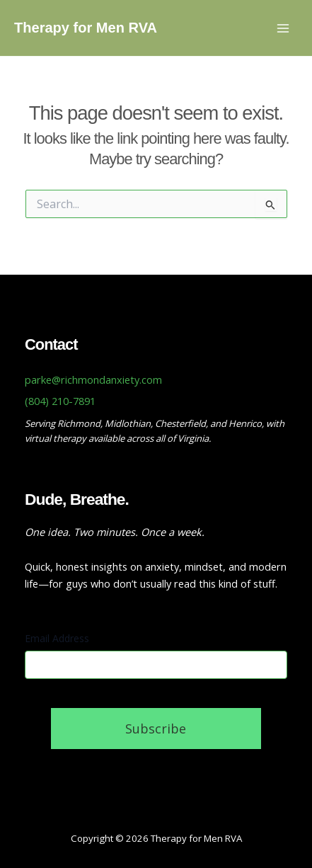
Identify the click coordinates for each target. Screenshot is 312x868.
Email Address (57, 638)
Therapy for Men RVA (86, 28)
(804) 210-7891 (60, 401)
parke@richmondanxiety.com (93, 379)
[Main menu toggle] (283, 28)
